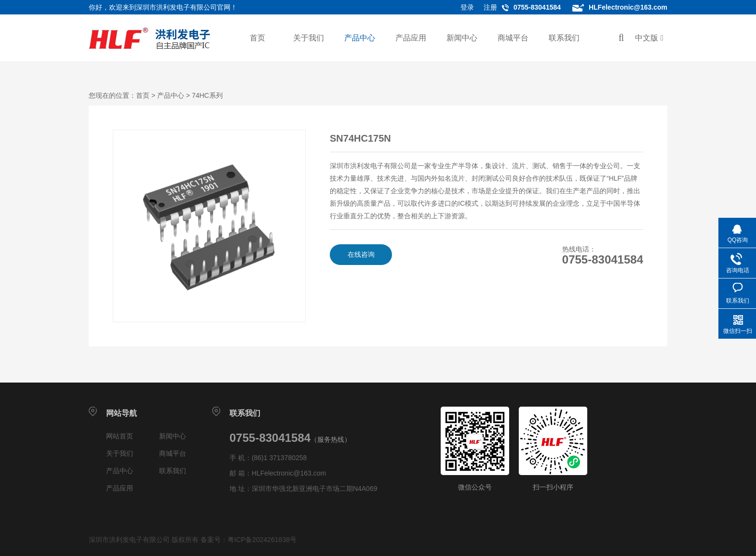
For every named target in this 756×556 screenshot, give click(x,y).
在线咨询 (361, 254)
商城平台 (513, 38)
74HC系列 (207, 95)
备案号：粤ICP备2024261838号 (249, 540)
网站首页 (120, 436)
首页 (257, 38)
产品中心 (360, 38)
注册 (490, 7)
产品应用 (411, 38)
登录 (467, 7)
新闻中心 (462, 38)
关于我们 (309, 38)
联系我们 (564, 38)
